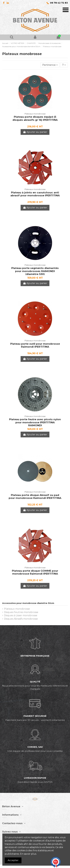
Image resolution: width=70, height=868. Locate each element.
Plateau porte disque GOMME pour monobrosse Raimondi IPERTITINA (35, 572)
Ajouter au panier (35, 132)
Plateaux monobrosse (17, 609)
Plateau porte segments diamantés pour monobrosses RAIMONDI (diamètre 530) (35, 271)
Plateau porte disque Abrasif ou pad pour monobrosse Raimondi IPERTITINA (35, 497)
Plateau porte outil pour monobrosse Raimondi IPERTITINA (35, 345)
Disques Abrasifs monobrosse (21, 619)
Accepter (13, 860)
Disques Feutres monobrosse (21, 612)
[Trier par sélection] (50, 65)
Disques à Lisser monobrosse (21, 615)
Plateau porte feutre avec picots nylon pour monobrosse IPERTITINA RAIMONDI (35, 422)
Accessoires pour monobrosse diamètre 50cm (28, 603)
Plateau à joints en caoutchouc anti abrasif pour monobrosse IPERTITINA (35, 194)
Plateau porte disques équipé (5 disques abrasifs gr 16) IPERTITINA (35, 118)
